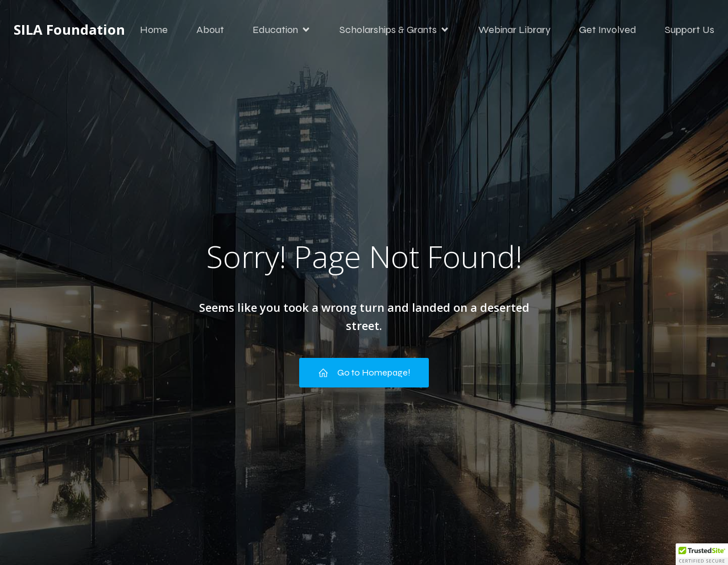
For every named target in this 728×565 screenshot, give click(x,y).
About (210, 31)
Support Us (690, 31)
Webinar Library (514, 31)
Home (154, 31)
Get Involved (608, 31)
